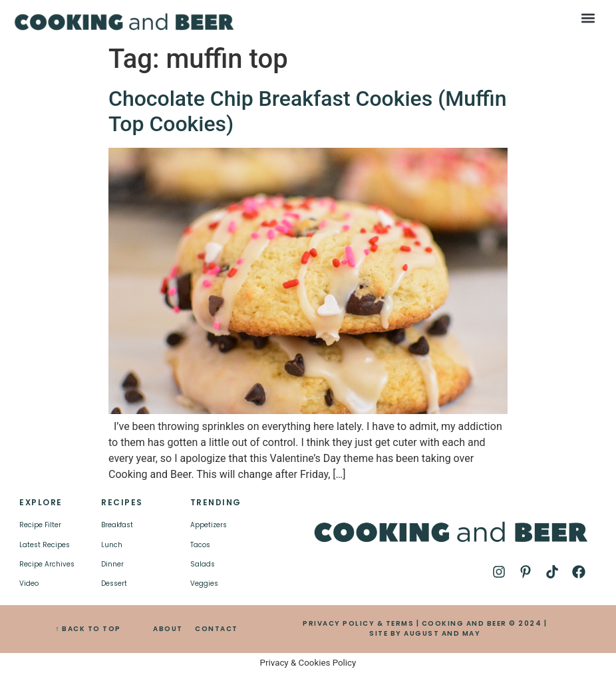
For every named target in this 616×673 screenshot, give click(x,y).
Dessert (114, 583)
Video (29, 583)
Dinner (112, 564)
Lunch (112, 545)
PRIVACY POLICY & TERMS (358, 623)
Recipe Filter (40, 525)
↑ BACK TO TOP (88, 629)
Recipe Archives (47, 564)
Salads (203, 564)
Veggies (204, 583)
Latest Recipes (45, 545)
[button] (588, 18)
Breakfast (117, 525)
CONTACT (217, 629)
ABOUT (168, 629)
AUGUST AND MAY (442, 633)
